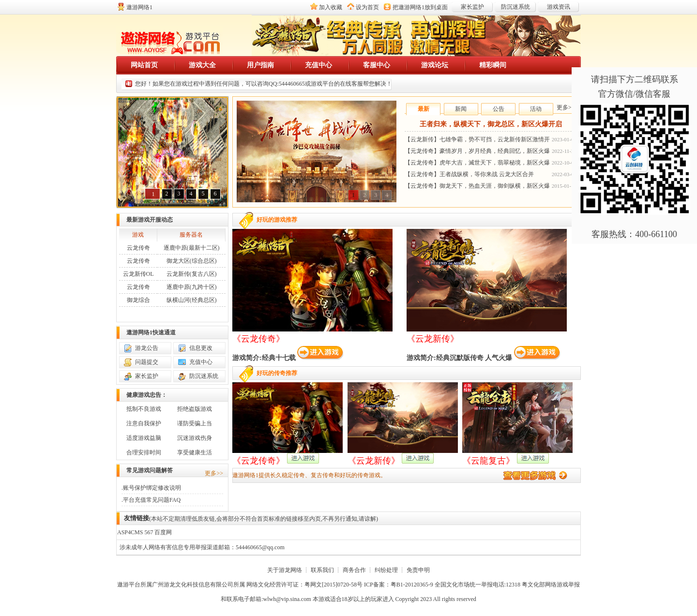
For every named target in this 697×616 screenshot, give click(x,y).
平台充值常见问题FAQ (152, 500)
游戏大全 (202, 65)
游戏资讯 (559, 7)
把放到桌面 (420, 7)
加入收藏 (331, 7)
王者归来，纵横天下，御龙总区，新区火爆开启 (491, 124)
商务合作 (354, 570)
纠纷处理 (386, 570)
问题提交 (147, 362)
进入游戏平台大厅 (537, 475)
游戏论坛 (435, 65)
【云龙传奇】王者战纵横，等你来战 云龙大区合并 (469, 174)
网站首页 (144, 65)
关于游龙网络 (285, 570)
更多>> (566, 107)
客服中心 (377, 65)
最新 (424, 109)
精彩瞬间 (493, 65)
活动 (536, 109)
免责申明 (418, 570)
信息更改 (201, 348)
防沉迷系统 (515, 7)
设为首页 (367, 7)
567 (149, 532)
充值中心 (318, 65)
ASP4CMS (130, 532)
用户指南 (260, 65)
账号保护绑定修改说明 (152, 488)
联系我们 (322, 570)
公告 (499, 109)
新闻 (461, 109)
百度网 (163, 532)
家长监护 (472, 7)
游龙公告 (147, 348)
